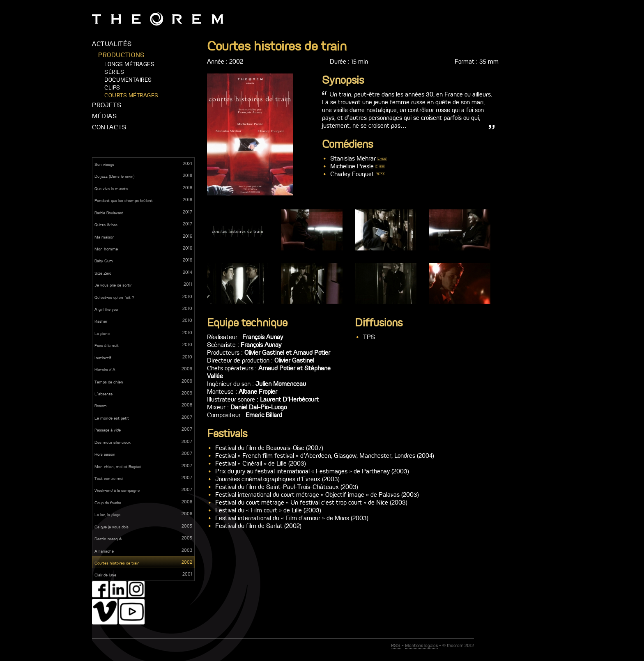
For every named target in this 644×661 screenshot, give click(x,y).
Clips (112, 88)
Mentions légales (421, 646)
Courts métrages (131, 95)
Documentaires (128, 80)
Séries (114, 72)
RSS (396, 646)
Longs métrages (129, 64)
